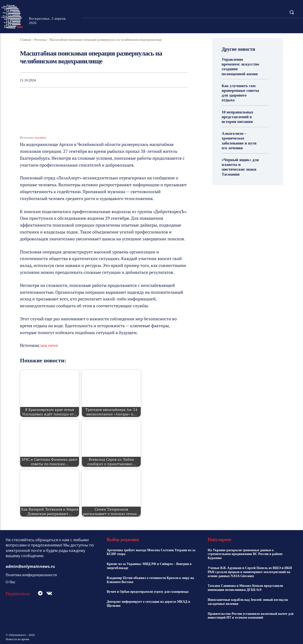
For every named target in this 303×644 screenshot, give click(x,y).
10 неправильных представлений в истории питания (237, 110)
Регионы (40, 40)
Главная (26, 40)
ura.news (40, 138)
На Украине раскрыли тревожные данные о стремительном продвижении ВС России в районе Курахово (245, 554)
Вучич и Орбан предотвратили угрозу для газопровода (148, 592)
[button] (292, 12)
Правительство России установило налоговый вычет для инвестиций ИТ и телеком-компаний (251, 616)
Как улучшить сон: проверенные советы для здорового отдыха (240, 89)
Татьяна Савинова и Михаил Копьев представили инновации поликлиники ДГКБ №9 (245, 588)
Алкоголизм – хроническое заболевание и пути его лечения (238, 133)
